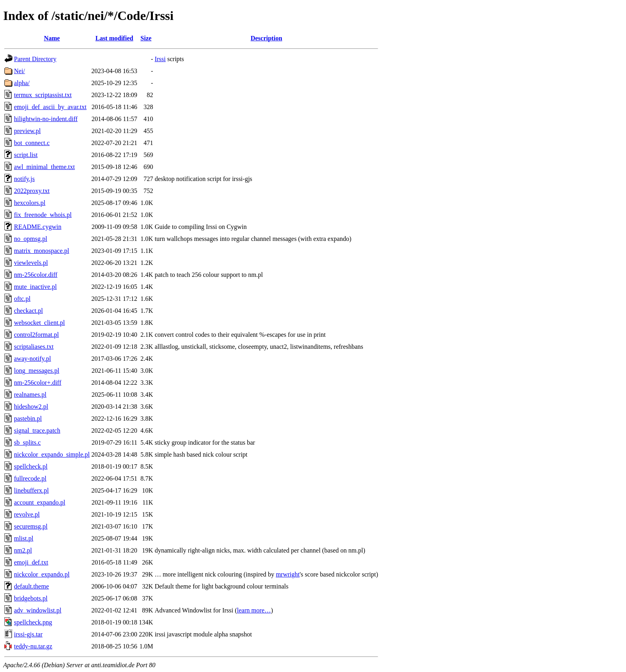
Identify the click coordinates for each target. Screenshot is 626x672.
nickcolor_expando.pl (42, 574)
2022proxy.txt (32, 191)
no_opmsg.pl (31, 239)
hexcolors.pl (30, 203)
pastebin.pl (28, 419)
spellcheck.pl (31, 466)
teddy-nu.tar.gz (33, 646)
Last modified (114, 38)
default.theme (32, 586)
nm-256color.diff (36, 275)
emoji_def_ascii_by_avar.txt (50, 107)
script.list (26, 155)
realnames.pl (30, 395)
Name (52, 38)
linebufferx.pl (31, 490)
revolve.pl (27, 514)
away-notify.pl (33, 359)
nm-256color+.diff (38, 383)
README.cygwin (38, 227)
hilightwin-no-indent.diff (46, 119)
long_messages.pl (37, 371)
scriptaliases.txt (34, 347)
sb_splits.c (27, 442)
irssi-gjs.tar (28, 634)
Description (266, 38)
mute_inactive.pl (35, 287)
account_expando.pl (40, 502)
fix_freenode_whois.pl (43, 215)
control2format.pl (36, 335)
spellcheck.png (33, 622)
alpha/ (22, 83)
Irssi (160, 59)
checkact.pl (28, 311)
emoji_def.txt (31, 562)
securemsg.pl (31, 526)
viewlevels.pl (31, 263)
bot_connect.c (32, 143)
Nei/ (20, 71)
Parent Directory (35, 59)
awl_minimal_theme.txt (44, 167)
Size (146, 38)
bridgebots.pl (31, 598)
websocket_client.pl (40, 323)
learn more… (254, 610)
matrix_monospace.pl (42, 251)
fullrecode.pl (30, 478)
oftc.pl (22, 299)
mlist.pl (24, 538)
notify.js (24, 179)
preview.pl (27, 131)
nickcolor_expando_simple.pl (52, 454)
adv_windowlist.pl (38, 610)
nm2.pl (23, 550)
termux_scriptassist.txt (43, 95)
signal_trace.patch (37, 430)
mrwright (288, 574)
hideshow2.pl (31, 407)
